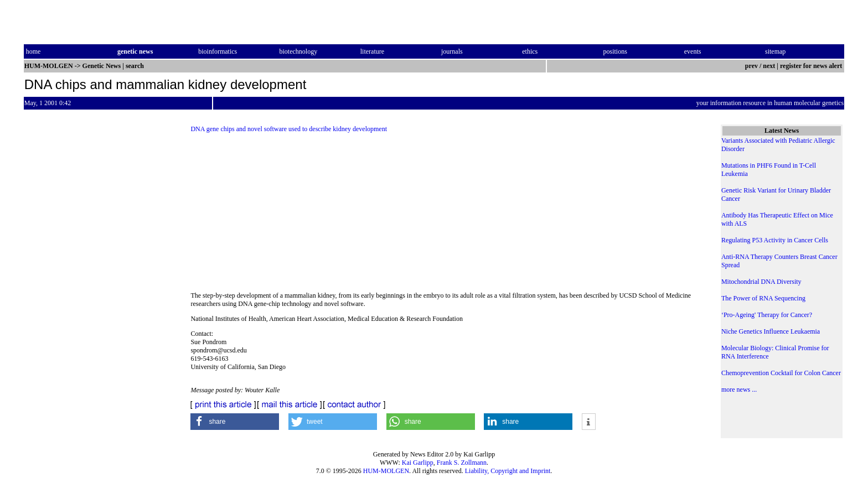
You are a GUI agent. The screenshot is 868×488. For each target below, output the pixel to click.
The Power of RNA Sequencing (763, 298)
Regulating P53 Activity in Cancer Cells (775, 240)
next (769, 66)
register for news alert (812, 66)
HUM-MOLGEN (386, 471)
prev (751, 66)
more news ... (739, 390)
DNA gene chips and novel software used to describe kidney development (289, 129)
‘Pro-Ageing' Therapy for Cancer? (767, 315)
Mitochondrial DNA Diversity (761, 282)
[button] (235, 422)
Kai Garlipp (418, 463)
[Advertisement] (446, 216)
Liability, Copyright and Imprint (508, 471)
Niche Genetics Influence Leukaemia (771, 331)
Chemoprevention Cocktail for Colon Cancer (781, 373)
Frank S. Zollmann (462, 463)
